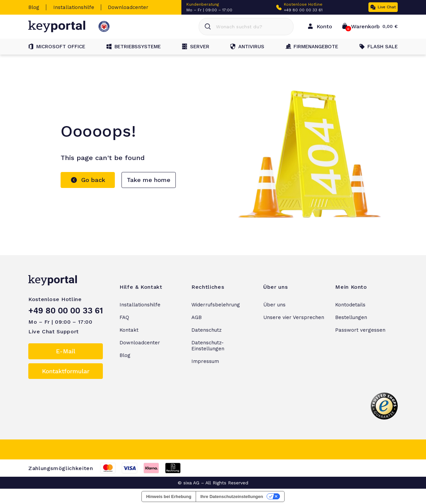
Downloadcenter (128, 7)
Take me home (149, 180)
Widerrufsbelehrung (216, 305)
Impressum (205, 361)
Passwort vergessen (360, 330)
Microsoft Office (57, 47)
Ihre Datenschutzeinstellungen (232, 497)
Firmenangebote (312, 47)
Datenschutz (207, 330)
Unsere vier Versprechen (294, 317)
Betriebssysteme (134, 47)
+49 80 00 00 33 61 (303, 10)
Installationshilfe (74, 7)
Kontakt (129, 330)
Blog (34, 7)
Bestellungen (351, 317)
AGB (197, 317)
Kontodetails (350, 305)
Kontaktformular (66, 371)
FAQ (124, 317)
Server (196, 47)
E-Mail (66, 351)
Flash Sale (379, 47)
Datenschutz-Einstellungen (208, 346)
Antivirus (247, 47)
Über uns (274, 305)
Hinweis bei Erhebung (169, 497)
